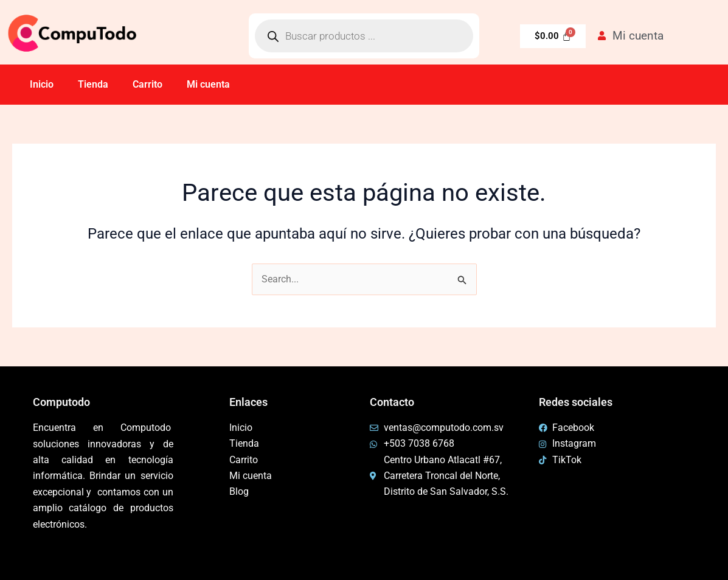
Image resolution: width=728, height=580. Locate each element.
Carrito (147, 84)
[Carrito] (553, 36)
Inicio (42, 84)
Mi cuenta (208, 84)
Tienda (93, 84)
